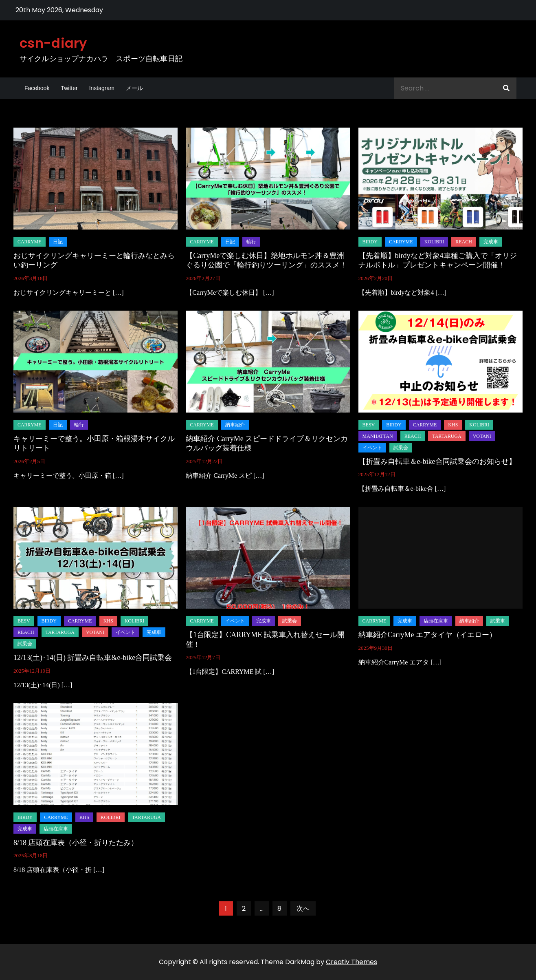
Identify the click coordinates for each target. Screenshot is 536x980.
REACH (464, 242)
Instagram (102, 88)
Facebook (37, 88)
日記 (58, 242)
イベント (372, 448)
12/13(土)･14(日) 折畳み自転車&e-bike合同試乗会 (93, 658)
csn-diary (53, 43)
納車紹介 (235, 425)
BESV (369, 425)
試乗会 (401, 448)
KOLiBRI (434, 242)
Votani (482, 436)
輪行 (251, 242)
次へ (303, 908)
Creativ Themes (351, 962)
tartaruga (447, 436)
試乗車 (498, 621)
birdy (370, 242)
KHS (453, 425)
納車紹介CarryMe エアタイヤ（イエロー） (427, 635)
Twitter (69, 88)
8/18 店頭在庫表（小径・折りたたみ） (76, 843)
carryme (30, 242)
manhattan (378, 436)
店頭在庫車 (436, 621)
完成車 (491, 242)
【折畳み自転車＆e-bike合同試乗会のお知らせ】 (437, 461)
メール (134, 88)
